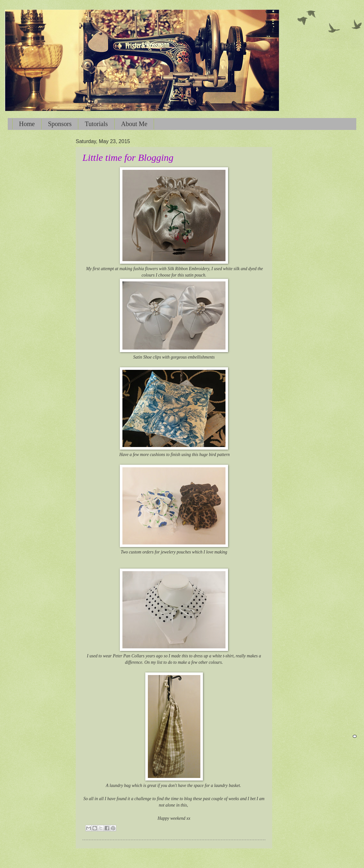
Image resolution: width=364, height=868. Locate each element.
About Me (134, 124)
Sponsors (60, 124)
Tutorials (96, 124)
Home (27, 124)
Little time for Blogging (128, 157)
